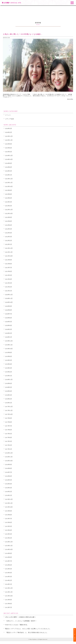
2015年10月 (11, 507)
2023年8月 (10, 194)
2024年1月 (10, 175)
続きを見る (70, 99)
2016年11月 (11, 457)
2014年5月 (10, 569)
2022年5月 (10, 229)
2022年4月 (10, 233)
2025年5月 (10, 151)
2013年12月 (11, 588)
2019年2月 (10, 372)
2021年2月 (10, 287)
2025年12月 (11, 136)
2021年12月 (11, 248)
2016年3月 (10, 488)
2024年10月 (11, 159)
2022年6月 (10, 225)
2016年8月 (10, 468)
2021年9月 (10, 260)
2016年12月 (11, 453)
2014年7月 (10, 561)
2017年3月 (10, 441)
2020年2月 (10, 333)
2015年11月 (11, 503)
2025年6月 (10, 148)
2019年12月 (11, 341)
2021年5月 (10, 275)
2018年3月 (10, 395)
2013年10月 (11, 596)
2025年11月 (11, 140)
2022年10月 (11, 213)
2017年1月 (10, 449)
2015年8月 (10, 515)
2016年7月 (10, 472)
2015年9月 (10, 511)
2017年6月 (10, 430)
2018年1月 (10, 402)
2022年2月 (10, 240)
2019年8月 (10, 352)
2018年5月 (10, 387)
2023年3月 (10, 202)
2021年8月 (10, 264)
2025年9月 (10, 144)
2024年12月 (11, 155)
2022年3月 (10, 236)
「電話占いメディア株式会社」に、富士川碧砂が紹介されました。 (38, 635)
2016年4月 (10, 484)
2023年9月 (10, 190)
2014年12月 (11, 542)
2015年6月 (10, 522)
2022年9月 (10, 217)
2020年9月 (10, 306)
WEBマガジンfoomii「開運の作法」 (23, 625)
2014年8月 (10, 557)
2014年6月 (10, 565)
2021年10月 (11, 256)
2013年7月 (10, 607)
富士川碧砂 (11, 3)
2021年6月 (10, 271)
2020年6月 (10, 318)
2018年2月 (10, 399)
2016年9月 (10, 464)
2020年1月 (10, 337)
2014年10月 (11, 549)
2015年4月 (10, 530)
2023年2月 (10, 206)
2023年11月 (11, 182)
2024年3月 (10, 171)
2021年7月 (10, 267)
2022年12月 (11, 209)
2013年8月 (10, 603)
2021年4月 (10, 279)
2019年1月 (10, 375)
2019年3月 (10, 368)
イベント (10, 115)
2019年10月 (11, 348)
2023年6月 (10, 198)
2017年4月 (10, 437)
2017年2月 (10, 445)
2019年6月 (10, 356)
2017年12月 (11, 406)
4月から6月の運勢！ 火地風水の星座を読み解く (28, 617)
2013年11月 (11, 592)
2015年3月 (10, 534)
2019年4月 (10, 364)
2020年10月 (11, 302)
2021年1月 (10, 291)
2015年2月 (10, 538)
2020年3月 (10, 329)
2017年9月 (10, 418)
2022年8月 (10, 221)
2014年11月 (11, 545)
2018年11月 (11, 379)
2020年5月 (10, 321)
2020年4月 (10, 325)
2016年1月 (10, 495)
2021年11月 (11, 252)
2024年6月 (10, 167)
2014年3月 (10, 576)
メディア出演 (12, 119)
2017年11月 (11, 410)
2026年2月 (10, 132)
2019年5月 (10, 360)
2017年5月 (10, 433)
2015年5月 (10, 526)
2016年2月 (10, 491)
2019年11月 (11, 345)
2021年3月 (10, 283)
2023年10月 (11, 186)
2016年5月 (10, 480)
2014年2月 (10, 580)
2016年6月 (10, 476)
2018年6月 (10, 383)
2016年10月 (11, 460)
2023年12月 (11, 179)
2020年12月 (11, 294)
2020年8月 (10, 310)
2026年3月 (10, 128)
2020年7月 (10, 314)
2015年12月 (11, 499)
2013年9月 (10, 599)
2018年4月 (10, 391)
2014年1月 (10, 584)
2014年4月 (10, 572)
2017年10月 (11, 414)
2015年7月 (10, 518)
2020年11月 (11, 298)
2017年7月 (10, 426)
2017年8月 (10, 422)
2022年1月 (10, 244)
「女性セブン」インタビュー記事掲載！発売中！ (29, 621)
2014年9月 (10, 553)
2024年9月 (10, 163)
